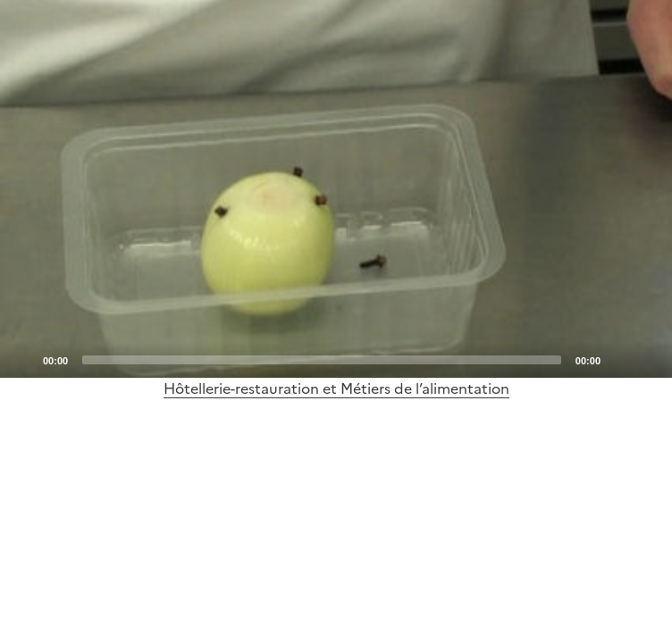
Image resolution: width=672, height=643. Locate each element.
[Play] (336, 189)
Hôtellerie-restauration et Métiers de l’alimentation (336, 388)
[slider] (322, 360)
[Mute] (619, 359)
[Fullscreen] (648, 359)
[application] (336, 189)
